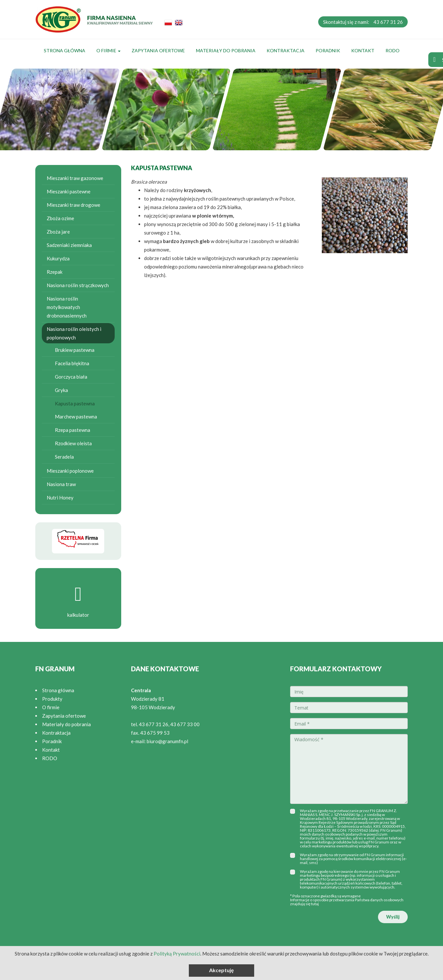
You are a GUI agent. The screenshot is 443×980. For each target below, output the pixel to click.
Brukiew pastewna (75, 350)
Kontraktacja (286, 50)
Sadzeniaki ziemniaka (69, 245)
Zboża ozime (60, 218)
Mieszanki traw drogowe (74, 205)
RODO (393, 50)
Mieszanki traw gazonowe (75, 178)
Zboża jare (58, 232)
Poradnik (328, 50)
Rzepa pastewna (73, 430)
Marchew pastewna (76, 416)
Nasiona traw (61, 484)
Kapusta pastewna (75, 403)
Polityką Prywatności (177, 954)
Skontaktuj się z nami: (363, 22)
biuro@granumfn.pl (167, 741)
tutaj (315, 904)
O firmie (108, 50)
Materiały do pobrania (226, 50)
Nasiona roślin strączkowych (78, 285)
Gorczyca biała (71, 377)
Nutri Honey (60, 498)
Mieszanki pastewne (69, 191)
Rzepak (55, 272)
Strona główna (65, 50)
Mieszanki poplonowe (70, 471)
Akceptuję (222, 970)
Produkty (52, 699)
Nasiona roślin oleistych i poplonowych (74, 333)
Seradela (64, 457)
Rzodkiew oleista (73, 443)
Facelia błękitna (72, 363)
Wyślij (393, 917)
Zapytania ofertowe (158, 50)
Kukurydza (58, 258)
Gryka (61, 390)
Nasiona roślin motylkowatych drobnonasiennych (67, 307)
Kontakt (363, 50)
